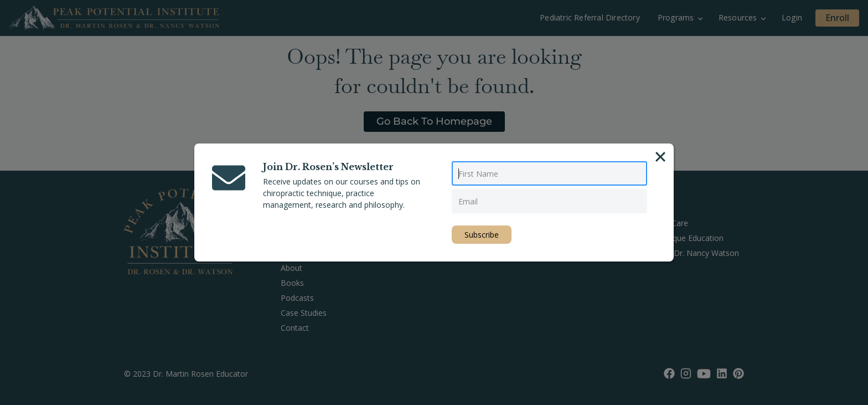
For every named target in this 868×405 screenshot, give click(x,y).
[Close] (660, 157)
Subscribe (482, 235)
